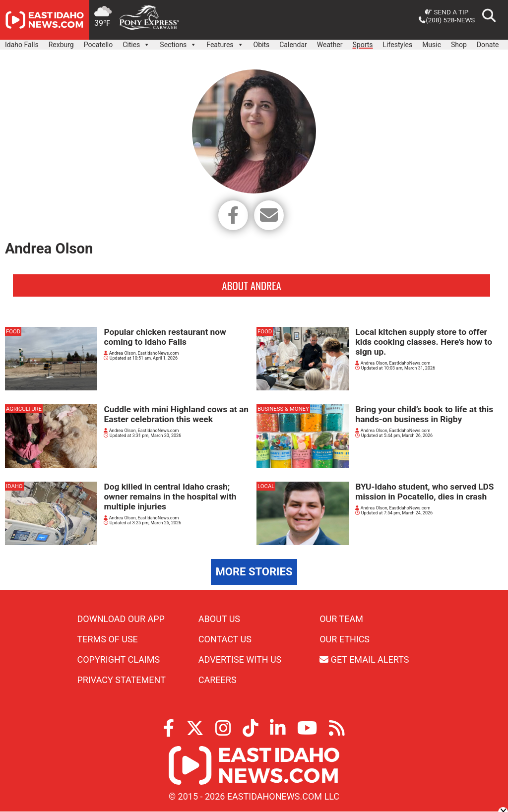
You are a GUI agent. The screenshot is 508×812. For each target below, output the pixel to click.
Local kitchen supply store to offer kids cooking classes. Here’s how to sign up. (423, 342)
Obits (262, 45)
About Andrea (251, 286)
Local (266, 487)
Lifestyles (398, 45)
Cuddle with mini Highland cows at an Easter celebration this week (176, 415)
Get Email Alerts (364, 660)
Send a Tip (447, 12)
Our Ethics (345, 640)
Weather (330, 45)
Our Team (341, 619)
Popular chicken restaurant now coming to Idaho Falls (165, 337)
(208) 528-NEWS (447, 20)
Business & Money (283, 409)
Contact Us (225, 640)
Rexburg (61, 45)
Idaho (14, 487)
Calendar (293, 45)
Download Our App (121, 619)
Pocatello (98, 45)
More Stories (254, 572)
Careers (218, 680)
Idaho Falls (22, 45)
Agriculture (24, 409)
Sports (363, 45)
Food (13, 332)
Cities (136, 42)
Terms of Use (108, 640)
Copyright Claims (119, 660)
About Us (219, 619)
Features (225, 42)
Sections (178, 42)
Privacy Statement (122, 680)
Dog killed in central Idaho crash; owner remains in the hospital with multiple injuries (170, 497)
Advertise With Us (240, 660)
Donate (488, 45)
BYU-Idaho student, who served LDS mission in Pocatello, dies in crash (424, 492)
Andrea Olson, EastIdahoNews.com (141, 354)
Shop (459, 45)
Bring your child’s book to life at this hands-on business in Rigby (424, 415)
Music (432, 45)
